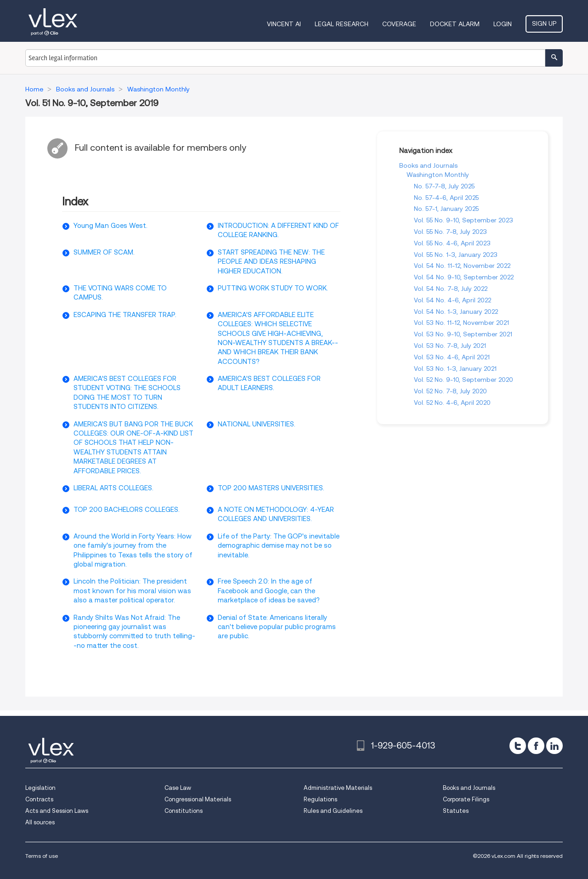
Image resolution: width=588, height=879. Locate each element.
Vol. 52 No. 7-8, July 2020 (450, 391)
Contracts (39, 799)
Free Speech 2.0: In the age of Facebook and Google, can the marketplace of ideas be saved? (269, 591)
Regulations (320, 799)
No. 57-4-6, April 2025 (446, 198)
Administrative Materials (338, 788)
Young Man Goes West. (110, 226)
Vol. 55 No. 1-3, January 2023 (456, 255)
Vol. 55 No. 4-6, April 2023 (452, 243)
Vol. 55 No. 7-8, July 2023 (450, 232)
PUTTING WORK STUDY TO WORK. (273, 288)
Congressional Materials (198, 799)
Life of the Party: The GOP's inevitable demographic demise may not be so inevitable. (279, 546)
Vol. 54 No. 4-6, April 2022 (452, 300)
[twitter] (518, 746)
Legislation (40, 788)
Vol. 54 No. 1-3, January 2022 (456, 312)
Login (503, 24)
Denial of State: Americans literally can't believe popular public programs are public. (277, 627)
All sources (40, 822)
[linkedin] (554, 746)
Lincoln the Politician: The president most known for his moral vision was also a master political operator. (132, 591)
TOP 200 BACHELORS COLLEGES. (127, 510)
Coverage (399, 24)
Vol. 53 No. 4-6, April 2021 (452, 357)
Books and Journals (428, 165)
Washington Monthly (438, 175)
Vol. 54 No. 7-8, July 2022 (451, 289)
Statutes (456, 811)
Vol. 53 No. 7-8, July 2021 (450, 346)
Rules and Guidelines (333, 811)
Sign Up (544, 23)
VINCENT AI (284, 24)
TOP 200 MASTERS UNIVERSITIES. (271, 488)
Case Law (178, 788)
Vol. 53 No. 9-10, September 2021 (463, 334)
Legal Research (342, 24)
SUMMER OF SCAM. (104, 252)
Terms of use (42, 856)
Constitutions (184, 811)
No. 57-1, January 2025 (446, 209)
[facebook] (536, 746)
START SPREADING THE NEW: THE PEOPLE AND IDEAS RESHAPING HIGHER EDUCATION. (271, 262)
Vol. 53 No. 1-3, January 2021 (455, 369)
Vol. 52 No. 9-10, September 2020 (464, 380)
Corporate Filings (466, 799)
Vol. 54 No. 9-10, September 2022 (464, 277)
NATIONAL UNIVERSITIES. (257, 424)
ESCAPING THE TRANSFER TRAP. (125, 315)
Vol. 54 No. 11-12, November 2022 (462, 266)
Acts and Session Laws (57, 811)
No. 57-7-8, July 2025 (444, 186)
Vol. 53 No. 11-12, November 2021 (461, 323)
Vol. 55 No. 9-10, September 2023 (464, 220)
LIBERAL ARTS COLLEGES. (113, 488)
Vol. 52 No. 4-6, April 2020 (452, 403)
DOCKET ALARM (455, 24)
